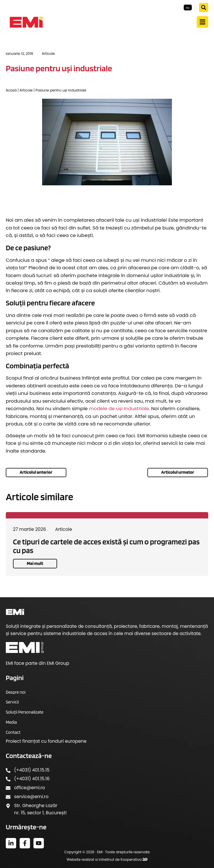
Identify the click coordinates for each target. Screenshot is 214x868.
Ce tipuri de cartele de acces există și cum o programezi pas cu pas (106, 546)
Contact (13, 732)
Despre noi (16, 692)
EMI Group (58, 663)
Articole (48, 54)
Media (11, 722)
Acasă (11, 90)
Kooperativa (134, 859)
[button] (204, 8)
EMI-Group (171, 7)
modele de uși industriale (119, 409)
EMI (100, 852)
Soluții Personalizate (25, 712)
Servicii (12, 702)
